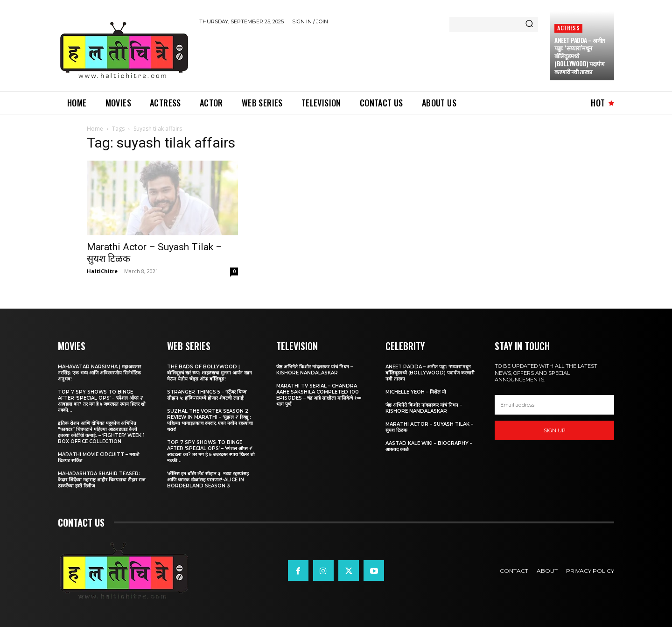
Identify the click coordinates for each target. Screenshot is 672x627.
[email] (554, 405)
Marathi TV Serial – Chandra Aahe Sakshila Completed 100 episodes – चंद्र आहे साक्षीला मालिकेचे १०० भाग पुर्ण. (319, 395)
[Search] (529, 24)
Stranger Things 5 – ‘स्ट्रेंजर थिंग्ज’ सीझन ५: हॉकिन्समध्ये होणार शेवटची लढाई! (207, 395)
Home (95, 129)
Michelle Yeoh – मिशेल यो (416, 392)
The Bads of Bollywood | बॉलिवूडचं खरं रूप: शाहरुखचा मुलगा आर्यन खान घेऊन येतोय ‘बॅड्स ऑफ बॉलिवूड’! (210, 373)
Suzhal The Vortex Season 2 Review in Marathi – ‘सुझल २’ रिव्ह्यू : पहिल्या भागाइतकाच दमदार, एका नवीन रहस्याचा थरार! (210, 420)
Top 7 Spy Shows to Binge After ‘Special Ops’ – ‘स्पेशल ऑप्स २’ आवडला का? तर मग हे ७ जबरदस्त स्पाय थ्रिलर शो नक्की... (102, 401)
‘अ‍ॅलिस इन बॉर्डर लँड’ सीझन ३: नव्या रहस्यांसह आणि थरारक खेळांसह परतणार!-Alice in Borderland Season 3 (208, 480)
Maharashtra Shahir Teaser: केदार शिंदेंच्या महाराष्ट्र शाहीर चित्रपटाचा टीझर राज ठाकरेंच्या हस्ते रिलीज (101, 480)
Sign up (555, 430)
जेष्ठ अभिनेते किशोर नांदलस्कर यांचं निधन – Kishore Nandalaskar (315, 370)
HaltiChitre (102, 271)
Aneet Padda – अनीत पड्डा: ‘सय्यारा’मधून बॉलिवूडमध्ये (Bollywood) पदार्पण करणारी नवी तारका (430, 373)
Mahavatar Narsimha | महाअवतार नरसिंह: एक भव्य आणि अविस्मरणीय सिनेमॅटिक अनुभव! (99, 373)
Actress (568, 28)
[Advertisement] (369, 56)
